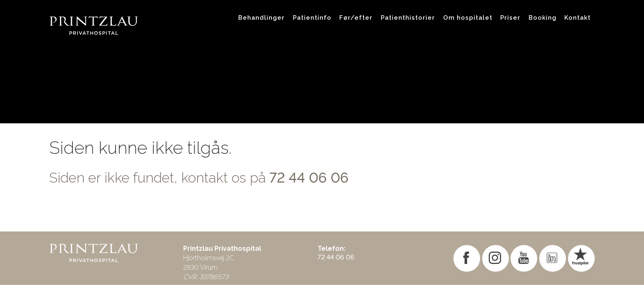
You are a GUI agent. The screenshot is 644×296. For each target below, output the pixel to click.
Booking (543, 18)
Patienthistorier (408, 18)
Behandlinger (261, 18)
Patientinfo (312, 18)
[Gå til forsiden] (137, 17)
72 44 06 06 (309, 178)
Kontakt (577, 18)
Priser (510, 18)
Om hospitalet (468, 18)
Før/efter (356, 18)
